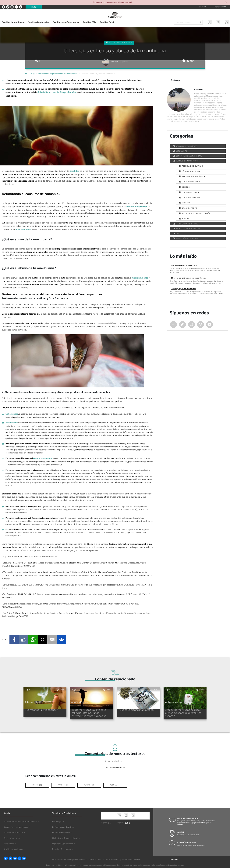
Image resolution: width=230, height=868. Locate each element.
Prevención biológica (193, 176)
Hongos (186, 187)
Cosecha (186, 203)
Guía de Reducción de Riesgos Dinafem (56, 92)
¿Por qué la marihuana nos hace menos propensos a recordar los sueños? (184, 713)
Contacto (174, 860)
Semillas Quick (107, 22)
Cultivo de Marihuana (187, 161)
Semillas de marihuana (13, 22)
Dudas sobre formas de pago (16, 827)
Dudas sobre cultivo (12, 838)
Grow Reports (189, 208)
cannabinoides (24, 229)
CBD (178, 233)
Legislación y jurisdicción (63, 844)
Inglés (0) (37, 785)
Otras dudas (9, 844)
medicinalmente (140, 277)
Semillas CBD (89, 22)
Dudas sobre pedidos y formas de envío (20, 822)
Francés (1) (63, 785)
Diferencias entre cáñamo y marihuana (188, 278)
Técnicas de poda (191, 171)
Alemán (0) (115, 785)
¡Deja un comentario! (115, 768)
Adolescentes (12, 422)
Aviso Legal (57, 822)
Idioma (201, 7)
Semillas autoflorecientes (66, 22)
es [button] (206, 7)
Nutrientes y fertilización (196, 213)
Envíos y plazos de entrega (63, 827)
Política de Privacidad (61, 833)
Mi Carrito (226, 23)
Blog (34, 7)
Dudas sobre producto (13, 833)
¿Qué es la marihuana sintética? (137, 710)
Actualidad (182, 151)
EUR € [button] (224, 7)
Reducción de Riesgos (121, 42)
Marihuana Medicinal (187, 224)
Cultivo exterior (191, 198)
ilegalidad (74, 171)
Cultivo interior (191, 192)
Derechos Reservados (61, 849)
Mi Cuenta (217, 23)
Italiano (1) (89, 785)
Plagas (186, 219)
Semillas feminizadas (39, 22)
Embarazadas (12, 414)
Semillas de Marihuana (13, 849)
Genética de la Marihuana (189, 156)
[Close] (226, 3)
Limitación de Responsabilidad (65, 838)
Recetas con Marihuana (188, 229)
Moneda (218, 7)
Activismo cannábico (186, 146)
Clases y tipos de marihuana (184, 288)
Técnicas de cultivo (192, 166)
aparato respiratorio (42, 458)
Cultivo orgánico (191, 182)
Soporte (209, 23)
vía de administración (137, 206)
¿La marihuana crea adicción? (184, 265)
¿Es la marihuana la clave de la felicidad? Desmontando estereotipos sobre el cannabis (90, 713)
